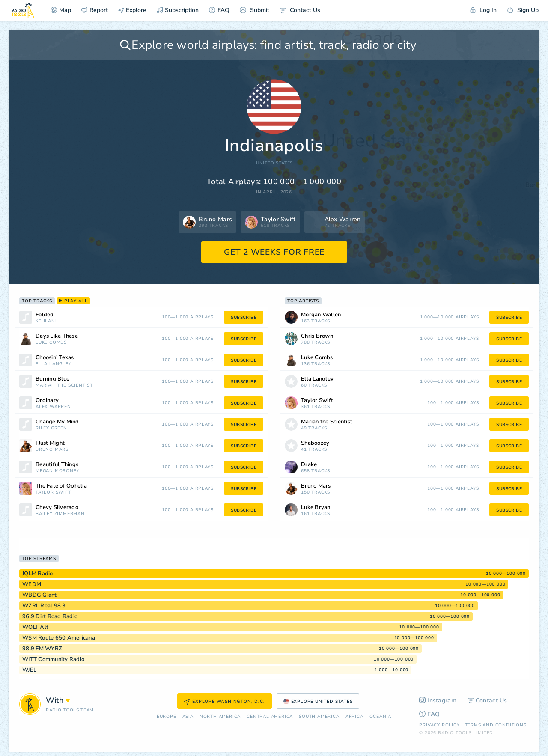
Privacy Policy (439, 725)
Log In (483, 10)
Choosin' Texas (55, 358)
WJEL (29, 670)
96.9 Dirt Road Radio (50, 616)
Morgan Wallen (321, 315)
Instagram (438, 701)
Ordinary (47, 400)
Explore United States (318, 702)
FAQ (219, 10)
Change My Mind (57, 422)
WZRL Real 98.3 (44, 606)
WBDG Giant (40, 595)
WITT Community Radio (53, 659)
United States (274, 163)
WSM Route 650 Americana (59, 638)
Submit (255, 10)
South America (319, 717)
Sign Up (523, 10)
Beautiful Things (57, 465)
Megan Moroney (57, 471)
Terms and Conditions (496, 725)
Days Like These (57, 336)
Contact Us (300, 10)
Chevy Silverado (57, 507)
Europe (167, 717)
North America (220, 717)
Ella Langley (54, 364)
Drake (309, 465)
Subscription (178, 10)
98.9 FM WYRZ (42, 649)
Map (61, 10)
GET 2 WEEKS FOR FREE (274, 252)
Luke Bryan (316, 507)
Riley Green (51, 428)
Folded (45, 315)
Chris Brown (317, 336)
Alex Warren (53, 407)
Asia (188, 717)
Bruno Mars (52, 450)
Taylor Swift (53, 493)
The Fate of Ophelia (61, 486)
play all (73, 301)
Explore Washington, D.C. (224, 702)
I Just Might (50, 443)
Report (95, 10)
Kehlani (46, 321)
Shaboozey (315, 443)
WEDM (32, 584)
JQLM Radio (38, 574)
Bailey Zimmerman (60, 514)
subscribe (244, 318)
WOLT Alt (35, 627)
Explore (132, 10)
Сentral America (270, 717)
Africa (354, 717)
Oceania (381, 717)
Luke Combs (51, 343)
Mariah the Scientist (64, 385)
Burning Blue (52, 379)
